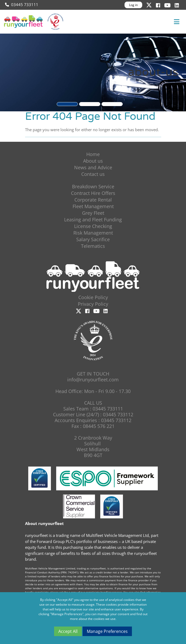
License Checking (93, 226)
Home (93, 154)
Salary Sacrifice (93, 239)
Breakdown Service (93, 186)
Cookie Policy (93, 297)
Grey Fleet (93, 213)
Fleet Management (93, 206)
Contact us (93, 174)
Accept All (68, 631)
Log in (133, 5)
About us (93, 161)
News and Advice (93, 167)
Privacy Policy (93, 304)
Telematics (93, 246)
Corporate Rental (93, 200)
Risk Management (93, 233)
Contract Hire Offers (93, 193)
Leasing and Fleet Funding (93, 220)
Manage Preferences (107, 631)
